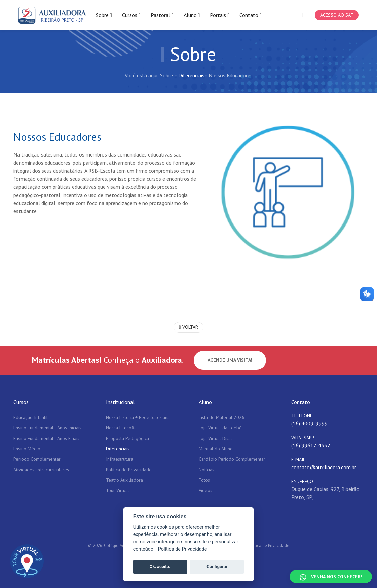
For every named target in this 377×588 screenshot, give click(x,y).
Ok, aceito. (160, 567)
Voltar (188, 327)
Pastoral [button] (162, 15)
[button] (304, 15)
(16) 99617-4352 (311, 445)
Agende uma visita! (230, 360)
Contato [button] (251, 15)
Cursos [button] (131, 15)
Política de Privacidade (268, 545)
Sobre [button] (104, 15)
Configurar (217, 567)
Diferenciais (191, 75)
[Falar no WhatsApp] (331, 577)
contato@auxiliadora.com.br (324, 467)
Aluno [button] (192, 15)
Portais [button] (220, 15)
